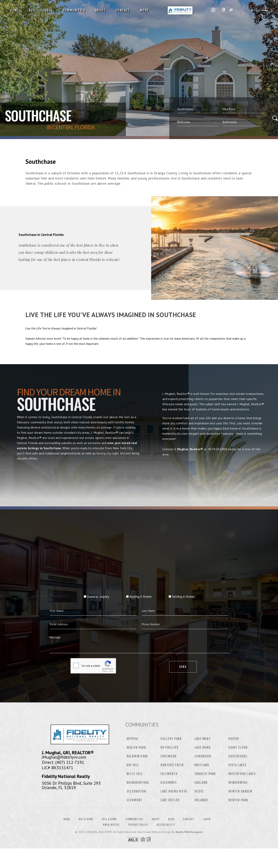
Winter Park (238, 800)
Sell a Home (109, 819)
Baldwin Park (137, 756)
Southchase (238, 756)
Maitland (202, 765)
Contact (123, 10)
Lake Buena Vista (174, 791)
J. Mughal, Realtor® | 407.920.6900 (181, 10)
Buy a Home (86, 819)
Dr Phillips (170, 747)
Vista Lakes (237, 765)
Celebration (137, 791)
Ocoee (199, 791)
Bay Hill (133, 765)
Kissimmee (169, 783)
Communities (74, 10)
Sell (49, 10)
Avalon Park (136, 747)
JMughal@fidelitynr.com (64, 757)
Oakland (201, 783)
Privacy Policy (138, 825)
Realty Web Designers (189, 832)
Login (207, 819)
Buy (32, 10)
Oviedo (234, 739)
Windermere (238, 783)
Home (15, 10)
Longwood (203, 756)
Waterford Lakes (242, 774)
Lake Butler (170, 800)
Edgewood (169, 756)
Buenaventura (138, 783)
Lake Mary (203, 739)
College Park (171, 739)
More (145, 10)
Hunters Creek (172, 765)
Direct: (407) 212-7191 (63, 762)
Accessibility (166, 825)
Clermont (135, 800)
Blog (171, 819)
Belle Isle (135, 774)
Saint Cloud (238, 747)
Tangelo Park (205, 774)
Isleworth (169, 774)
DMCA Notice (111, 825)
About (101, 10)
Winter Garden (240, 791)
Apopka (132, 739)
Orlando (201, 800)
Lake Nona (203, 747)
